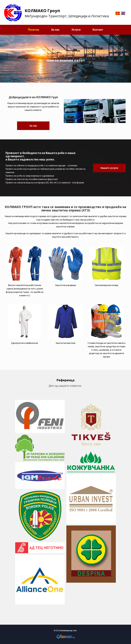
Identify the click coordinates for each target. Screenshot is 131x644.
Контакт (98, 30)
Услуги (76, 30)
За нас (55, 30)
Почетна (34, 30)
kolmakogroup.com (68, 631)
